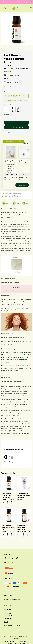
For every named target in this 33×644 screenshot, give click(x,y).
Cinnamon (5, 355)
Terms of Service (9, 641)
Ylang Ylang (23, 359)
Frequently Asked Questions (13, 599)
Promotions (8, 92)
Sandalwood (14, 359)
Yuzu (8, 362)
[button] (2, 8)
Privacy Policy (19, 641)
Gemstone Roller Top (23, 162)
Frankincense (16, 355)
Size (9, 105)
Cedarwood (24, 352)
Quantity (6, 114)
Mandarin (27, 357)
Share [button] (7, 132)
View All (26, 143)
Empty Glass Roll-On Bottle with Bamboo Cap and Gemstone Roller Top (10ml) (10, 166)
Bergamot (16, 352)
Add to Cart (16, 123)
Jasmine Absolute (11, 357)
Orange (4, 359)
